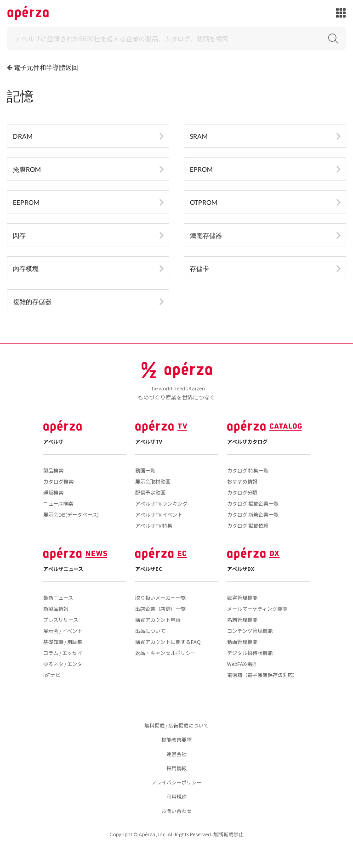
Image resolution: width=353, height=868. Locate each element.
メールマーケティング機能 (257, 609)
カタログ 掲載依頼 (248, 525)
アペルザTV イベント (159, 514)
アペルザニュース (63, 569)
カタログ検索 (58, 481)
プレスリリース (61, 620)
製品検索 (53, 470)
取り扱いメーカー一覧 (160, 597)
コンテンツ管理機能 (250, 631)
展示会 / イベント (63, 631)
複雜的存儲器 (32, 302)
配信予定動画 (150, 492)
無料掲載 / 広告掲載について (176, 725)
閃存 (19, 235)
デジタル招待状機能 (250, 653)
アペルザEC (149, 569)
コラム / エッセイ (63, 653)
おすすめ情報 (242, 481)
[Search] (176, 38)
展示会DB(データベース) (71, 514)
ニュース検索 (58, 503)
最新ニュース (58, 597)
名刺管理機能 (242, 620)
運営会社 (176, 754)
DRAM (23, 136)
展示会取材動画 (153, 481)
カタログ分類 (242, 492)
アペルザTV (149, 441)
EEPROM (26, 202)
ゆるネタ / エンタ (63, 664)
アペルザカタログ (247, 441)
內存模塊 (26, 268)
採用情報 (176, 768)
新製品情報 (56, 609)
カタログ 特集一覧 (248, 470)
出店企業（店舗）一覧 (160, 609)
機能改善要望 (176, 739)
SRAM (199, 136)
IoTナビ (52, 675)
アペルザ (53, 441)
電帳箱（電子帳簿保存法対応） (262, 675)
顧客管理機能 (242, 597)
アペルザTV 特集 (154, 525)
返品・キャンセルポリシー (165, 653)
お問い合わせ (176, 811)
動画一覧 (145, 470)
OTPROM (204, 202)
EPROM (201, 169)
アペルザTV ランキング (161, 503)
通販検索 (53, 492)
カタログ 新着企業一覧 (253, 514)
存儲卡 (199, 268)
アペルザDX (241, 569)
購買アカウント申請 (158, 620)
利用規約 (176, 796)
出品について (150, 631)
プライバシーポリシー (176, 782)
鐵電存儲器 (206, 235)
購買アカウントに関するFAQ (168, 642)
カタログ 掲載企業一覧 (253, 503)
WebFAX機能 (242, 664)
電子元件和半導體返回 (46, 67)
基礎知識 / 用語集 (63, 642)
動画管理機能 (242, 642)
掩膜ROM (27, 169)
